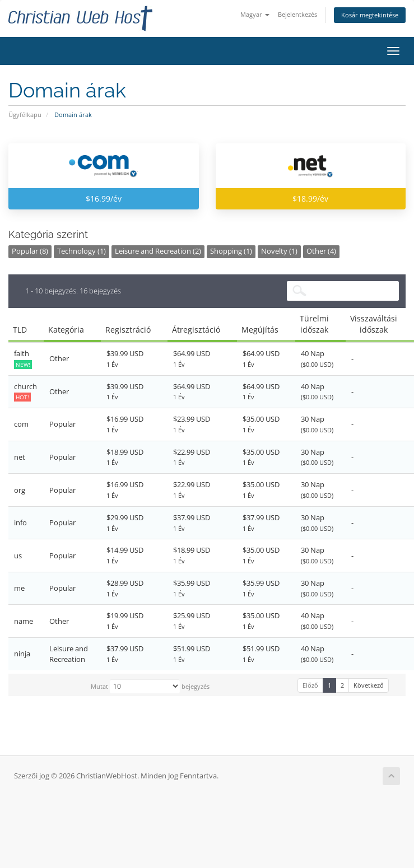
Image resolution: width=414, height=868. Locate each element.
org (20, 490)
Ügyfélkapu (25, 115)
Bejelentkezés (297, 14)
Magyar (255, 14)
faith (23, 359)
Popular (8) (30, 251)
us (18, 556)
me (19, 588)
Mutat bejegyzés (150, 686)
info (20, 522)
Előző (310, 685)
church (25, 392)
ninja (22, 654)
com (21, 424)
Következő (369, 685)
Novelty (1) (279, 251)
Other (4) (321, 251)
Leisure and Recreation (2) (158, 251)
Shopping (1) (231, 251)
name (24, 621)
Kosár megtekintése (370, 15)
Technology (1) (82, 251)
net (20, 457)
